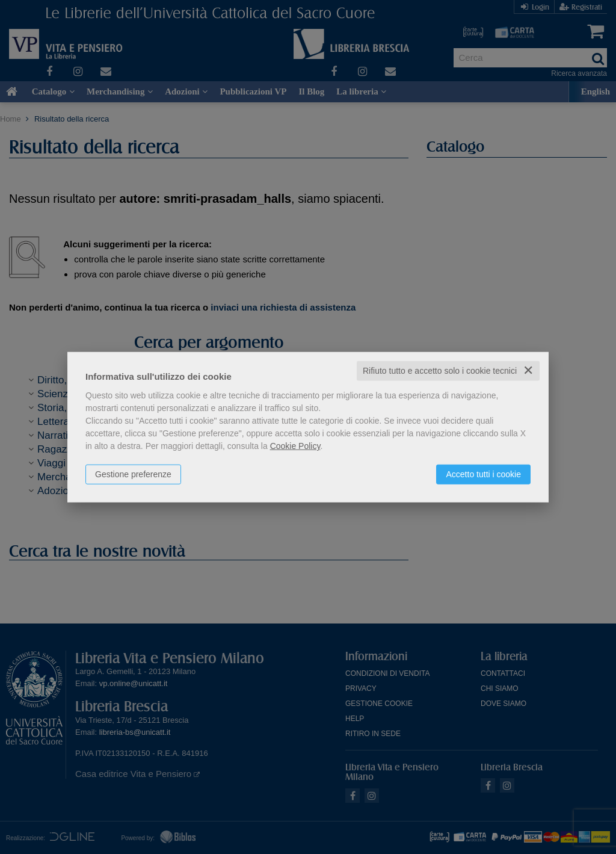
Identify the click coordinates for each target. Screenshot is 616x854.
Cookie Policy (295, 446)
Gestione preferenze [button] (133, 474)
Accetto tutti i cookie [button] (483, 474)
